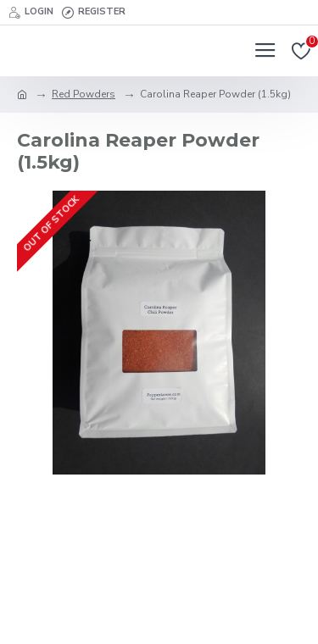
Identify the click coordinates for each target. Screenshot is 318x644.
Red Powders (84, 94)
